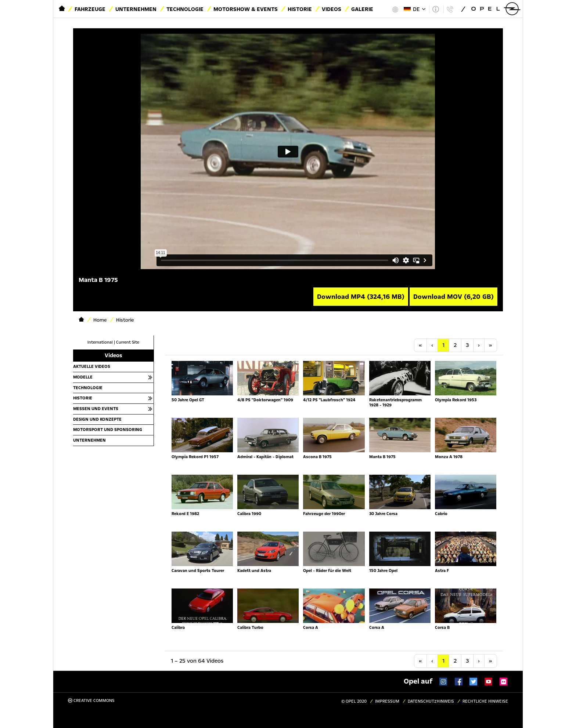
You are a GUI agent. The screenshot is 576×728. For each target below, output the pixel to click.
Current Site (128, 342)
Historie (300, 9)
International (100, 342)
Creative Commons (91, 701)
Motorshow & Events (246, 9)
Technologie (185, 9)
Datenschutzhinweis (431, 701)
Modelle (83, 377)
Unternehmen (136, 9)
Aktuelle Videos (92, 366)
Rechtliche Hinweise (485, 701)
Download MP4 (361, 297)
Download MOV (453, 297)
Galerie (362, 9)
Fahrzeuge (90, 9)
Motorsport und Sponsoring (108, 430)
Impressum (387, 701)
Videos (332, 9)
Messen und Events (96, 409)
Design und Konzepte (97, 419)
